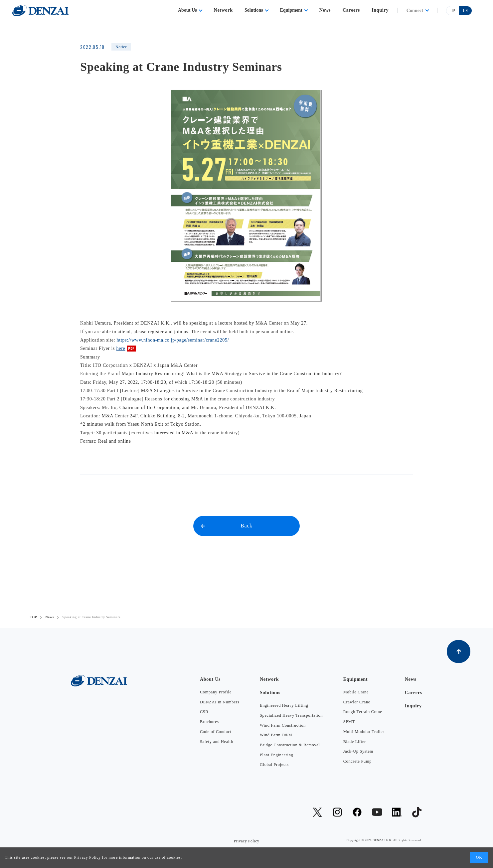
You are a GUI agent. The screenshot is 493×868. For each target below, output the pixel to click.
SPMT (349, 722)
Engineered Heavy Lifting (284, 705)
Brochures (209, 722)
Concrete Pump (357, 761)
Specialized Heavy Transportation (291, 715)
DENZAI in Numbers (220, 702)
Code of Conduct (216, 732)
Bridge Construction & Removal (290, 745)
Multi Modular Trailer (364, 732)
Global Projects (274, 765)
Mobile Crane (356, 692)
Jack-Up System (358, 751)
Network (223, 10)
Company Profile (216, 692)
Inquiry (380, 10)
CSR (204, 712)
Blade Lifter (355, 742)
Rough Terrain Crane (363, 712)
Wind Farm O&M (276, 735)
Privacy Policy (87, 857)
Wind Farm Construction (283, 725)
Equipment (291, 10)
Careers (351, 10)
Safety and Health (217, 742)
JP (453, 10)
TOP (33, 617)
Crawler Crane (357, 702)
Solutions (254, 10)
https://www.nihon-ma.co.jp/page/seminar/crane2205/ (173, 340)
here (121, 348)
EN (465, 10)
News (325, 10)
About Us (187, 10)
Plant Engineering (276, 755)
